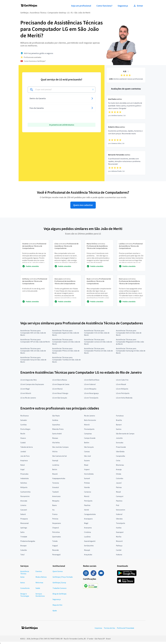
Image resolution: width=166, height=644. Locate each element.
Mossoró (119, 541)
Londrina (56, 465)
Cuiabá (23, 443)
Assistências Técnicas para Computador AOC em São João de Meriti (33, 333)
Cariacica (88, 492)
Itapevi (87, 469)
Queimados (57, 537)
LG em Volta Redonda (124, 398)
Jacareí (119, 483)
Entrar (138, 6)
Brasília (119, 420)
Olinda (119, 474)
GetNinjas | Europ (59, 583)
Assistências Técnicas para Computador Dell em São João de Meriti (129, 333)
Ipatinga (24, 528)
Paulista (119, 501)
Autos (23, 583)
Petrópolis (88, 501)
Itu (53, 510)
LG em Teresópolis (91, 398)
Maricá (87, 496)
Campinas (88, 434)
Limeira (23, 505)
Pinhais (87, 483)
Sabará (23, 514)
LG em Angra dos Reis (29, 380)
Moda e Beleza (41, 577)
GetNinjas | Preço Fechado (63, 577)
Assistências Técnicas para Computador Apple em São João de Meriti (66, 333)
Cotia (118, 460)
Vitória (55, 451)
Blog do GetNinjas (60, 594)
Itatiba (119, 528)
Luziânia (87, 537)
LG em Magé (25, 389)
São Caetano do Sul (60, 456)
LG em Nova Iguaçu (91, 393)
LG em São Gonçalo (60, 398)
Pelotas (55, 519)
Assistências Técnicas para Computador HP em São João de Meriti (35, 341)
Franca (55, 514)
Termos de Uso (109, 628)
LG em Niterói (26, 393)
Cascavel (24, 510)
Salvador (24, 420)
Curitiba (23, 425)
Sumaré (87, 478)
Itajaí (22, 469)
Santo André (57, 434)
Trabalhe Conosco (60, 588)
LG (68, 13)
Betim (55, 469)
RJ (72, 13)
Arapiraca (24, 460)
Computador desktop (57, 13)
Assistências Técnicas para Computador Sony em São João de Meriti (33, 360)
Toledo (55, 541)
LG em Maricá (57, 389)
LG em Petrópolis (123, 393)
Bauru (54, 505)
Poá (118, 505)
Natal (23, 465)
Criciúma (87, 532)
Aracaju (119, 469)
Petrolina (56, 532)
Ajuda (55, 611)
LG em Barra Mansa (60, 380)
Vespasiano (57, 523)
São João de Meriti (82, 13)
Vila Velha (56, 443)
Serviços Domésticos (40, 595)
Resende (55, 550)
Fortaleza (120, 416)
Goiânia (55, 420)
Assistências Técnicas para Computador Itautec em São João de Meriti (66, 342)
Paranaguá (56, 555)
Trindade (24, 537)
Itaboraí (119, 514)
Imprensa (98, 628)
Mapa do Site (57, 605)
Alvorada (24, 501)
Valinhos (24, 483)
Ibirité (87, 510)
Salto (22, 532)
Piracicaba (24, 474)
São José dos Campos (60, 447)
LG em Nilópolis (122, 389)
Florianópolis (89, 429)
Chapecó (56, 528)
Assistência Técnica (38, 13)
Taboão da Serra (27, 447)
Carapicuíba (120, 456)
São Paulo (56, 416)
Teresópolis (121, 523)
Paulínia (87, 505)
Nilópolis (24, 487)
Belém (87, 443)
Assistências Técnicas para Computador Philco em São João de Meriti (66, 351)
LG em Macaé (121, 384)
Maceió (55, 474)
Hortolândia (89, 474)
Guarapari (120, 532)
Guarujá (55, 460)
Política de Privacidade (126, 628)
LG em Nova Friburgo (60, 393)
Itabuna (119, 555)
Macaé (118, 492)
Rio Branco (25, 416)
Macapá (87, 550)
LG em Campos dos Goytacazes (32, 384)
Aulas (22, 577)
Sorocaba (120, 443)
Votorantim (121, 510)
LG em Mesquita (90, 389)
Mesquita (56, 501)
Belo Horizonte (90, 420)
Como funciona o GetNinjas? (35, 61)
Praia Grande (121, 447)
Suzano (87, 460)
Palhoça (119, 546)
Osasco (23, 438)
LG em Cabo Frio (122, 380)
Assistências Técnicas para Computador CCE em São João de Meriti (97, 333)
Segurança (123, 6)
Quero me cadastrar (83, 205)
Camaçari (120, 496)
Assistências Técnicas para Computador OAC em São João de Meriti (33, 351)
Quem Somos (58, 571)
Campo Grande (90, 438)
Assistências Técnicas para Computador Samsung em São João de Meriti (131, 351)
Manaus (55, 438)
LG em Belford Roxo (92, 380)
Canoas (87, 451)
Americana (56, 496)
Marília (119, 537)
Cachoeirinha (25, 492)
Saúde (38, 588)
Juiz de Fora (25, 456)
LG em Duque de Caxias (61, 384)
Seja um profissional (81, 6)
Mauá (86, 465)
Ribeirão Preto (58, 429)
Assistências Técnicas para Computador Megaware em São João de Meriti (130, 342)
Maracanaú (24, 523)
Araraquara (88, 519)
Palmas (119, 487)
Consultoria (25, 588)
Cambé (119, 550)
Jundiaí (23, 451)
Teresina (56, 483)
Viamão (87, 487)
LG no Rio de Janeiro (28, 398)
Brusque (23, 546)
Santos (119, 429)
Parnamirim (25, 496)
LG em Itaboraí (90, 384)
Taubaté (55, 492)
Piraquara (24, 519)
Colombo (120, 478)
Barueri (119, 425)
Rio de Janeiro (90, 416)
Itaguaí (55, 546)
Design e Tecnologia (25, 595)
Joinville (119, 438)
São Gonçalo (89, 447)
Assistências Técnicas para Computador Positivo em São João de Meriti (98, 351)
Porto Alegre (25, 429)
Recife (23, 434)
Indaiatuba (24, 478)
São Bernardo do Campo (125, 434)
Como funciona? (104, 6)
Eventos (39, 571)
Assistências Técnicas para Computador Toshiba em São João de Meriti (66, 360)
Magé (86, 523)
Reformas (39, 583)
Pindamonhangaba (28, 541)
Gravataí (55, 487)
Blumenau (120, 465)
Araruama (88, 528)
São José (87, 456)
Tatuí (22, 555)
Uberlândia (120, 451)
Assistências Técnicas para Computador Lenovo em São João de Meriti (98, 342)
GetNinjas (24, 13)
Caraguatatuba (90, 514)
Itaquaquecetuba (59, 478)
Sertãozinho (89, 546)
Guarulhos (56, 425)
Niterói (87, 425)
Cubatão (24, 550)
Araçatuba (88, 555)
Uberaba (119, 519)
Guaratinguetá (90, 541)
